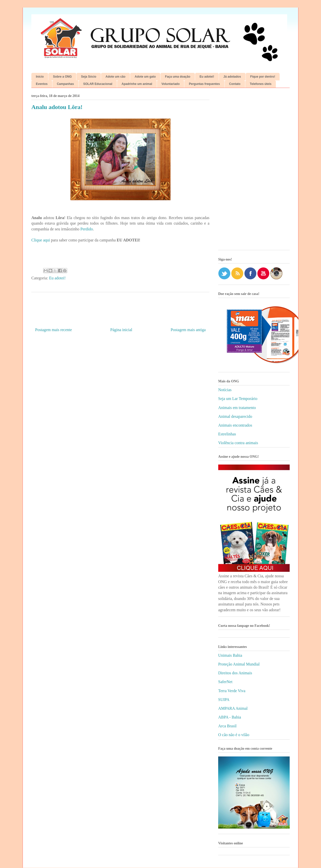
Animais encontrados (235, 425)
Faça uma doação (178, 77)
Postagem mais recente (54, 330)
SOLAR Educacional (98, 84)
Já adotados (232, 77)
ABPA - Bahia (230, 717)
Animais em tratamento (237, 408)
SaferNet (225, 682)
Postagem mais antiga (188, 330)
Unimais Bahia (230, 655)
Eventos (42, 84)
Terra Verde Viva (232, 691)
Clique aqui (41, 240)
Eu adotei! (207, 77)
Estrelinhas (227, 434)
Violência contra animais (238, 443)
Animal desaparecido (235, 416)
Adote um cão (115, 77)
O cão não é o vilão (234, 735)
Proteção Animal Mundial (239, 664)
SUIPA (224, 700)
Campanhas (65, 84)
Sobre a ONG (62, 77)
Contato (235, 84)
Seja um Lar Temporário (238, 399)
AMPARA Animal (233, 708)
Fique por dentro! (263, 77)
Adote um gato (145, 77)
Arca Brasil (227, 726)
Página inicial (121, 330)
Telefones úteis (261, 84)
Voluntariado (171, 84)
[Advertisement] (254, 171)
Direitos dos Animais (235, 673)
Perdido (87, 229)
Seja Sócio (89, 77)
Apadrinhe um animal (137, 84)
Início (40, 77)
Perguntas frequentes (204, 84)
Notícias (225, 390)
